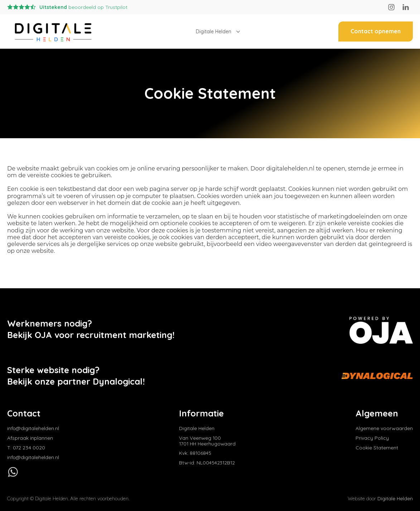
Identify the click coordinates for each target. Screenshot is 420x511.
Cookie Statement (377, 448)
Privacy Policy (372, 438)
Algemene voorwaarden (384, 428)
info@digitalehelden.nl (33, 428)
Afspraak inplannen (30, 438)
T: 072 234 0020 (26, 448)
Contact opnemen (376, 31)
